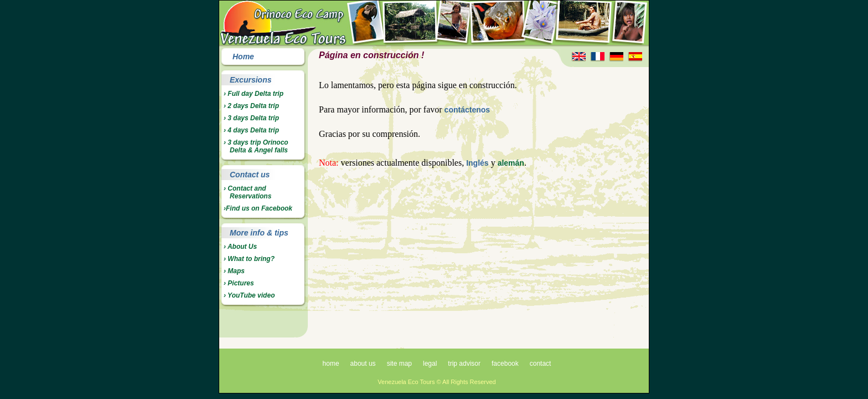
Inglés (477, 163)
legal (430, 364)
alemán (511, 163)
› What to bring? (249, 259)
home (331, 364)
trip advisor (464, 364)
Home (243, 57)
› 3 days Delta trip (251, 118)
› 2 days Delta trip (251, 106)
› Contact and (247, 192)
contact (541, 364)
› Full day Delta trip (254, 94)
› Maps (234, 271)
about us (363, 364)
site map (399, 364)
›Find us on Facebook (258, 208)
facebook (505, 364)
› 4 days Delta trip (251, 130)
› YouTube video (249, 295)
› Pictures (239, 283)
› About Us (240, 247)
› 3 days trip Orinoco (256, 146)
